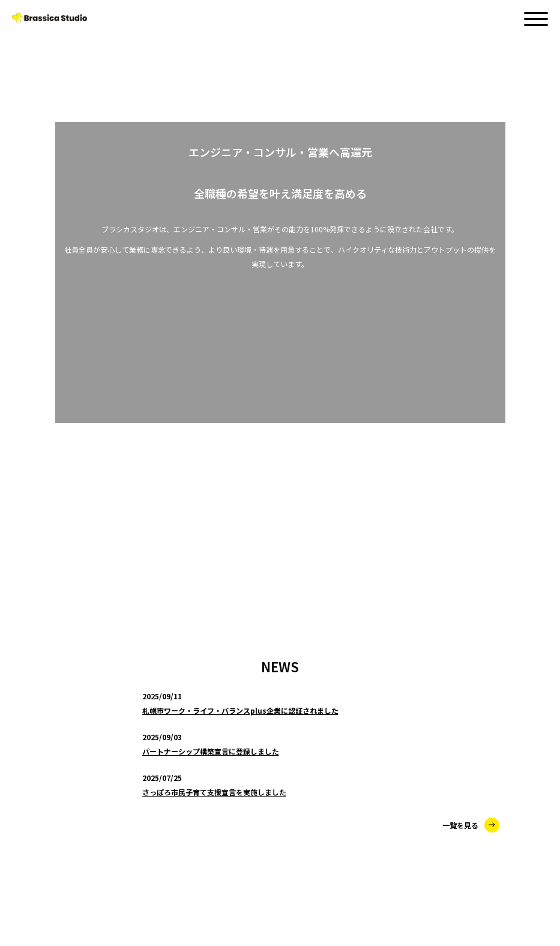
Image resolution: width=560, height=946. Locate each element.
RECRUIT (32, 876)
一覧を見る (471, 279)
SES (47, 746)
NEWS (26, 669)
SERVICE (31, 693)
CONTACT (35, 852)
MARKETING (63, 804)
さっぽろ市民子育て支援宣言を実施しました (214, 246)
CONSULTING (65, 717)
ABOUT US (36, 827)
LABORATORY (67, 775)
